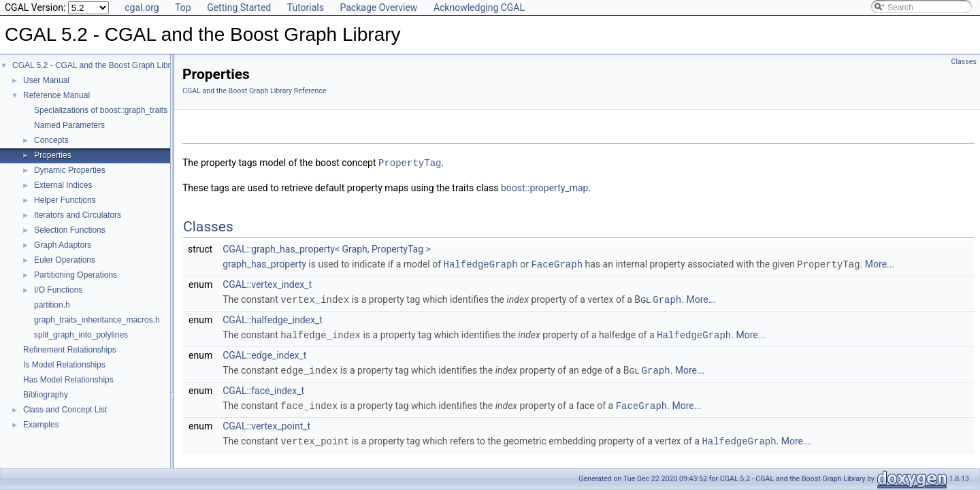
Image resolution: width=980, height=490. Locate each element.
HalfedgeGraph (481, 263)
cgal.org (142, 7)
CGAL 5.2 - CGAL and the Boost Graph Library (97, 65)
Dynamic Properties (70, 170)
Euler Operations (65, 260)
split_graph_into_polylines (81, 335)
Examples (41, 425)
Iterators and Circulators (78, 215)
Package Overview (378, 7)
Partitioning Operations (76, 275)
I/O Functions (58, 290)
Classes (964, 62)
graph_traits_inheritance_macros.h (97, 320)
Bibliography (46, 395)
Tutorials (306, 7)
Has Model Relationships (68, 380)
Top (183, 7)
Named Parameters (69, 125)
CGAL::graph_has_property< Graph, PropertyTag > (327, 248)
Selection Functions (70, 230)
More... (880, 263)
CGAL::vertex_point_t (266, 422)
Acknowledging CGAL (479, 7)
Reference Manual (56, 95)
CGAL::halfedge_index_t (273, 318)
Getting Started (239, 7)
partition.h (52, 305)
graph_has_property (264, 263)
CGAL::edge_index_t (264, 353)
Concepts (51, 140)
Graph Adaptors (63, 245)
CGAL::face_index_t (263, 387)
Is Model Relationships (64, 365)
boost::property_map (545, 187)
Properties (53, 155)
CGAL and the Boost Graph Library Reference (255, 91)
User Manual (46, 80)
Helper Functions (65, 200)
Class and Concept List (65, 410)
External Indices (63, 185)
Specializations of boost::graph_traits (101, 110)
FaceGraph (557, 263)
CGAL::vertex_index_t (267, 283)
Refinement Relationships (70, 350)
